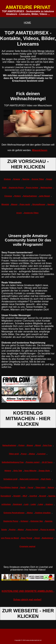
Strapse (17, 179)
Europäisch (6, 496)
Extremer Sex (37, 521)
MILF (25, 496)
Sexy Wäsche (30, 471)
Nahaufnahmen (30, 196)
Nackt (23, 487)
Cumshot (41, 454)
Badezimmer (48, 538)
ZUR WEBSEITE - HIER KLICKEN (28, 613)
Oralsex (7, 179)
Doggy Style (44, 471)
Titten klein (40, 487)
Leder (33, 504)
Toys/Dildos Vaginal (9, 487)
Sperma (26, 179)
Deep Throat (27, 538)
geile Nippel (45, 196)
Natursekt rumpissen (29, 479)
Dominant (18, 504)
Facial (30, 487)
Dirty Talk (18, 471)
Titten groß (14, 454)
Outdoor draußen (43, 513)
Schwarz (24, 521)
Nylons (51, 487)
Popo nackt (25, 204)
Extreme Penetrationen (14, 513)
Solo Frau (47, 445)
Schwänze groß (10, 479)
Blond (38, 445)
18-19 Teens (47, 462)
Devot (37, 538)
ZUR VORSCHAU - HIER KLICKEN (28, 164)
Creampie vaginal (27, 546)
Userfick (33, 496)
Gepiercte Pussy (16, 188)
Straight (17, 496)
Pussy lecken (32, 188)
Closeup (8, 196)
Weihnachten (46, 188)
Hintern (18, 196)
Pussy (24, 454)
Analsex (49, 504)
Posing (12, 530)
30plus (30, 513)
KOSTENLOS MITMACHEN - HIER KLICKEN (28, 419)
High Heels (46, 479)
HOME (27, 23)
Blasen (14, 204)
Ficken (22, 445)
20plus (32, 454)
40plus (21, 530)
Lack (26, 504)
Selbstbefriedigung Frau (13, 462)
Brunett (43, 496)
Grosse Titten (38, 179)
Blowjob (5, 204)
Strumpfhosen (39, 204)
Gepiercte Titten (31, 213)
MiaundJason (40, 150)
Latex (41, 504)
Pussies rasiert (33, 462)
